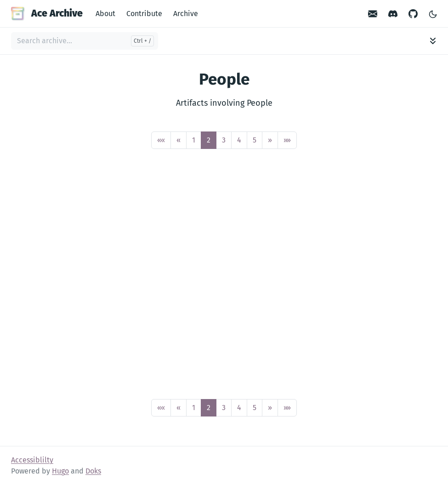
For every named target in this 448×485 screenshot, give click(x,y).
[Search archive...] (85, 41)
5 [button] (255, 140)
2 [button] (209, 140)
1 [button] (194, 140)
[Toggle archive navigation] (433, 41)
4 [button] (239, 140)
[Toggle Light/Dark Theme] (433, 14)
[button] (161, 140)
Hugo (60, 471)
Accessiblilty (32, 460)
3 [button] (224, 140)
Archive (186, 14)
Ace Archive (47, 13)
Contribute (144, 14)
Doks (93, 471)
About (105, 14)
